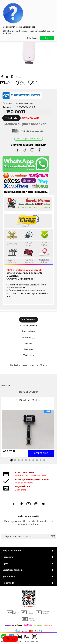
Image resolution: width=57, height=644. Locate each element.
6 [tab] (30, 460)
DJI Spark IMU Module (28, 400)
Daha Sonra (32, 38)
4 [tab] (22, 460)
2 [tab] (15, 460)
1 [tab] (11, 460)
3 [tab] (19, 460)
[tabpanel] (28, 428)
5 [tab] (26, 460)
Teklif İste (11, 118)
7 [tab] (33, 460)
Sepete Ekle (41, 453)
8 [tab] (37, 460)
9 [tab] (41, 460)
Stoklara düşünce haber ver (25, 124)
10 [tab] (44, 460)
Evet (47, 38)
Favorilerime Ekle (34, 83)
